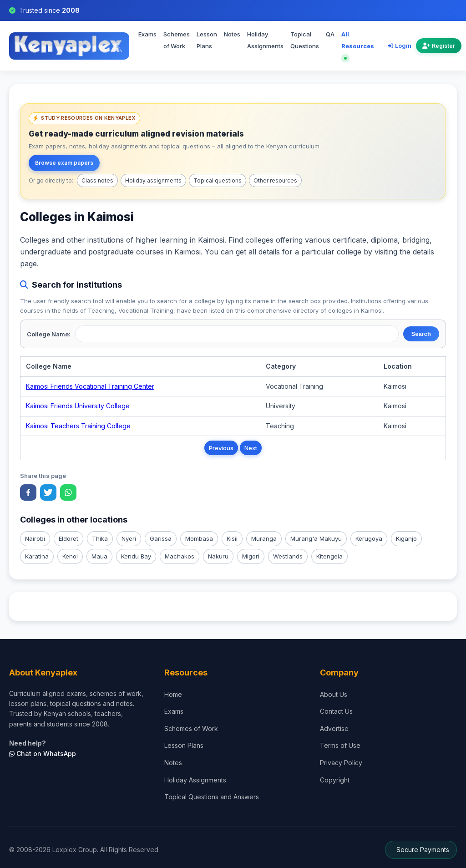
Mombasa (199, 538)
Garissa (161, 538)
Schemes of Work (177, 40)
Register (439, 46)
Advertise (334, 728)
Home (173, 694)
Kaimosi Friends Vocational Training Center (90, 386)
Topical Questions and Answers (212, 797)
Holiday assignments (153, 180)
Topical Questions (305, 40)
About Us (334, 694)
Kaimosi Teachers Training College (78, 426)
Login (400, 46)
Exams (147, 34)
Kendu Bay (136, 556)
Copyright (335, 780)
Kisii (232, 538)
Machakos (180, 556)
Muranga (264, 538)
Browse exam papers (64, 163)
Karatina (37, 556)
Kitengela (329, 556)
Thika (100, 538)
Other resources (275, 180)
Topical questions (218, 180)
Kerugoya (369, 538)
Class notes (97, 180)
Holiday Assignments (265, 40)
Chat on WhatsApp (43, 754)
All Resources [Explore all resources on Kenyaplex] (358, 45)
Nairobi (35, 538)
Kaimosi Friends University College (78, 406)
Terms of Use (340, 745)
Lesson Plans (207, 40)
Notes (232, 34)
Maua (99, 556)
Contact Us (336, 711)
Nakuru (218, 556)
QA (330, 34)
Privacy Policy (341, 763)
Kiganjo (406, 538)
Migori (251, 556)
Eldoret (68, 538)
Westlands (288, 556)
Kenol (70, 556)
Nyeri (129, 538)
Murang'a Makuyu (316, 538)
